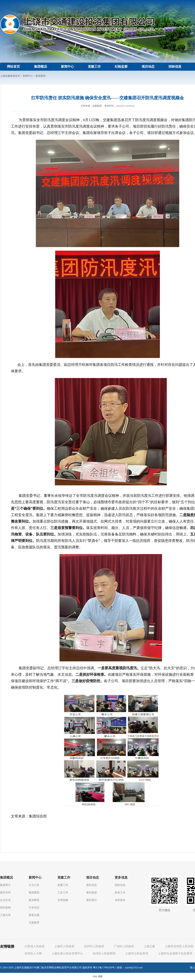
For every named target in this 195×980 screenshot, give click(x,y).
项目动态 (148, 67)
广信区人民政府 (124, 946)
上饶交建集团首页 (10, 76)
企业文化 (5, 900)
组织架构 (5, 908)
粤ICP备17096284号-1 (105, 968)
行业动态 (34, 908)
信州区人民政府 (94, 946)
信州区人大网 (33, 953)
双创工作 (120, 893)
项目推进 (91, 893)
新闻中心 (67, 67)
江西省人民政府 (35, 946)
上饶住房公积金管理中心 (67, 953)
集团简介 (5, 885)
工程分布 (5, 915)
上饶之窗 (149, 946)
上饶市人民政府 (64, 946)
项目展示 (91, 900)
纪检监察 (121, 67)
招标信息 (175, 67)
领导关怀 (5, 893)
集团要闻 (41, 76)
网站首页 (13, 67)
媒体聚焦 (34, 900)
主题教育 (34, 923)
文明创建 (63, 900)
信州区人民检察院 (104, 953)
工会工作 (63, 893)
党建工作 (94, 67)
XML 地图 (97, 976)
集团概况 (41, 67)
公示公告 (34, 885)
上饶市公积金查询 (137, 953)
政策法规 (34, 915)
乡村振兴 (120, 900)
